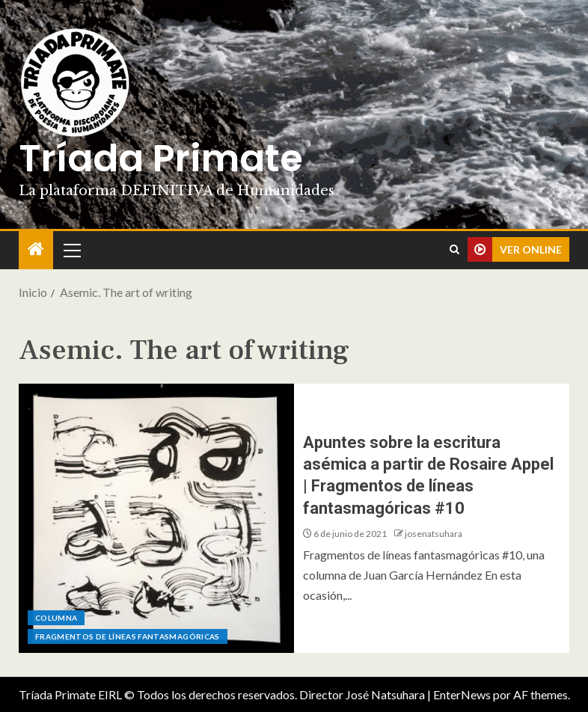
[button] (71, 250)
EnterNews (462, 694)
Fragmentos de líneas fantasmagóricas (128, 636)
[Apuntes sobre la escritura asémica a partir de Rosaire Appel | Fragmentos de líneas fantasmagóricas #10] (156, 518)
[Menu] (71, 250)
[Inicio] (36, 249)
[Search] (454, 250)
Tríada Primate (161, 159)
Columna (56, 618)
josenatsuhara (434, 534)
